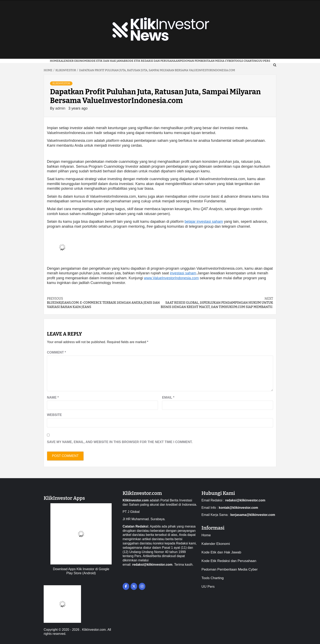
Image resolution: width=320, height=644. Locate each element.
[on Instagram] (142, 586)
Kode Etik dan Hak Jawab (107, 61)
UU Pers (208, 587)
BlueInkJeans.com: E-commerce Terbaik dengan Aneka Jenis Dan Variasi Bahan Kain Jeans (103, 303)
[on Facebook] (126, 586)
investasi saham (183, 273)
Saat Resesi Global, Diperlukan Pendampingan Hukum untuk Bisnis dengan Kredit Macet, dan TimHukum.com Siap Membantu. (217, 303)
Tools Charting (246, 61)
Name (53, 397)
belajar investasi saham (204, 222)
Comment (56, 352)
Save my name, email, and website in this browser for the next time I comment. (120, 442)
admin (61, 108)
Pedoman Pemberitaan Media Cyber (207, 61)
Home (54, 61)
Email (168, 397)
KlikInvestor (61, 83)
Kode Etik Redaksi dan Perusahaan (153, 61)
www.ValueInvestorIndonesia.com (171, 278)
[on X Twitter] (134, 586)
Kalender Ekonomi (73, 61)
